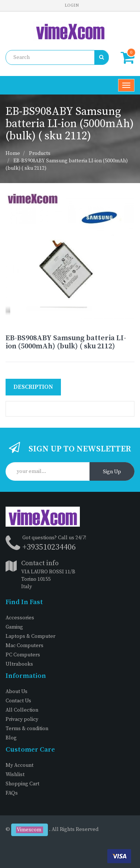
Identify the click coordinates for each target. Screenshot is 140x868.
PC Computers (23, 655)
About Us (17, 692)
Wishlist (15, 775)
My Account (19, 765)
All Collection (22, 710)
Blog (11, 738)
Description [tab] (33, 387)
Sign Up (112, 472)
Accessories (20, 618)
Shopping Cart (22, 784)
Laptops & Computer (30, 636)
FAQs (12, 793)
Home (13, 153)
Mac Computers (25, 646)
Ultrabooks (19, 664)
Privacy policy (22, 719)
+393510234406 (49, 547)
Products (40, 153)
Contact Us (18, 701)
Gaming (14, 627)
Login (72, 5)
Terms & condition (27, 729)
